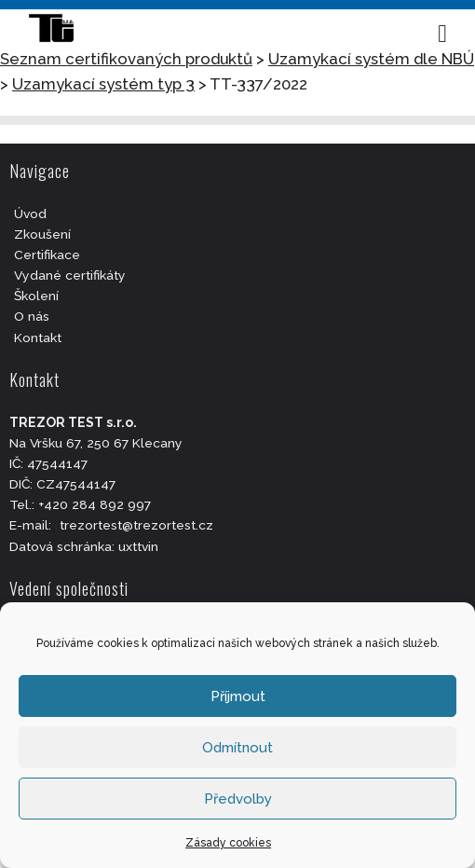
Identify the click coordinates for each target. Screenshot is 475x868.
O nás (32, 316)
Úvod (30, 214)
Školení (36, 296)
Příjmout (238, 696)
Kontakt (38, 338)
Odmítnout (237, 748)
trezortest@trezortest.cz (136, 525)
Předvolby (238, 799)
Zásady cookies (228, 843)
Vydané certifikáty (70, 275)
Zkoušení (42, 234)
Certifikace (47, 255)
